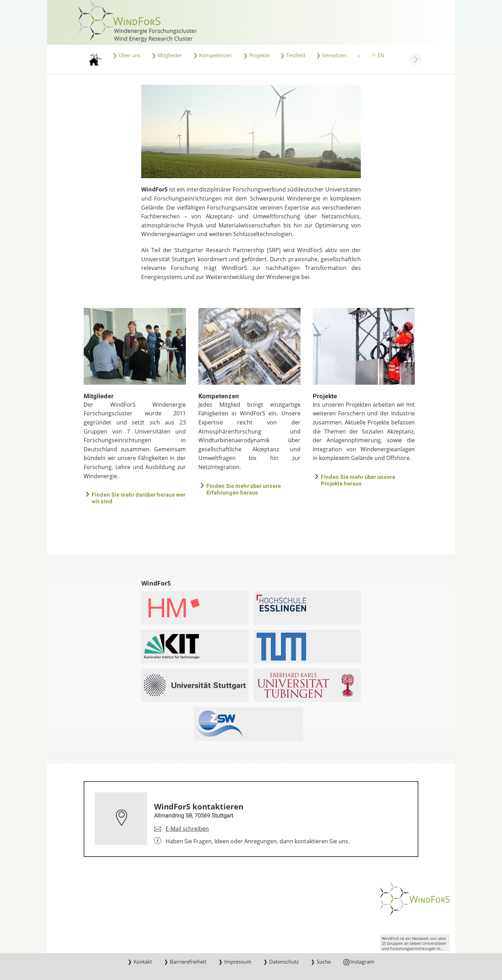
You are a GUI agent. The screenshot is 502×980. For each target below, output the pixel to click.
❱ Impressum (235, 962)
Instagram (359, 962)
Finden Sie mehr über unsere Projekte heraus (358, 480)
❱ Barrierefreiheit (185, 962)
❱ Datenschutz (281, 962)
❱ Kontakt (140, 962)
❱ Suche (321, 962)
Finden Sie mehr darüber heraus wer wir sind (139, 498)
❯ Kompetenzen (213, 55)
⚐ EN (378, 55)
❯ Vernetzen (331, 55)
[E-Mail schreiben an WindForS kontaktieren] (181, 829)
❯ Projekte (256, 55)
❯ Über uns (127, 55)
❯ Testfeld (293, 55)
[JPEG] (251, 132)
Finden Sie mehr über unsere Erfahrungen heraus (244, 489)
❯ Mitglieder (167, 55)
